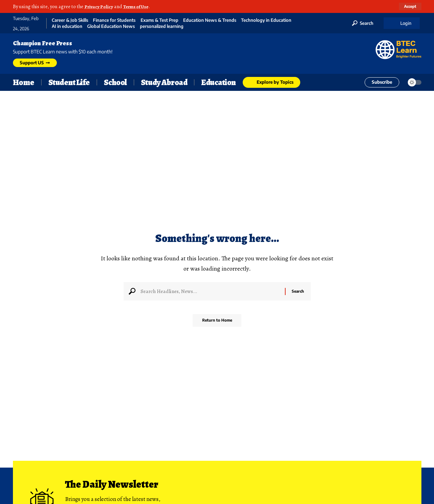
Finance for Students (114, 20)
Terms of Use (139, 6)
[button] (409, 6)
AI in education (67, 26)
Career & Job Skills (70, 20)
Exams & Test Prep (159, 20)
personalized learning (162, 26)
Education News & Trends (210, 20)
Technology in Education (266, 20)
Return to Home (217, 323)
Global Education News (111, 26)
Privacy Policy (100, 6)
